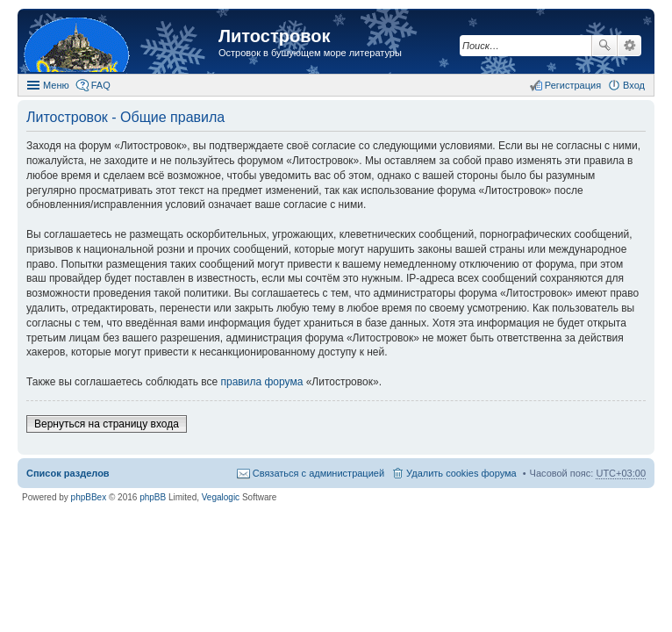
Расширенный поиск (629, 46)
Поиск (604, 46)
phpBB (153, 497)
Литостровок (274, 36)
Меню (56, 85)
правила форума (262, 382)
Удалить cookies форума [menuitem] (461, 473)
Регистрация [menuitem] (573, 85)
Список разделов (68, 473)
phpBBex (89, 497)
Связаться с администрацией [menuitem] (318, 473)
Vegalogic (221, 497)
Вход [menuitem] (634, 85)
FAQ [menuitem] (101, 85)
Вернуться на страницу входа (107, 424)
